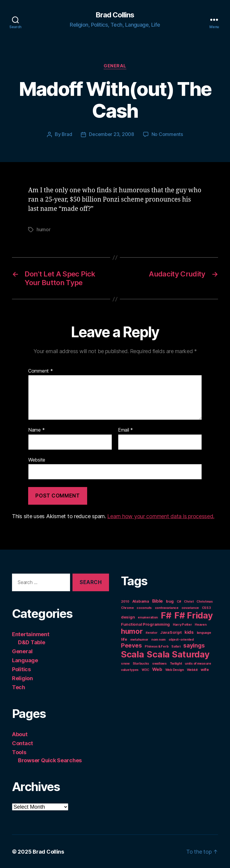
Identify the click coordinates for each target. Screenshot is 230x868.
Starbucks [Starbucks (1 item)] (141, 663)
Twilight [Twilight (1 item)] (176, 663)
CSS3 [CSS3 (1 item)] (206, 607)
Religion (22, 678)
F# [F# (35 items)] (166, 615)
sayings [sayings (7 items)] (194, 645)
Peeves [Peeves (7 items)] (131, 645)
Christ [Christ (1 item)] (189, 601)
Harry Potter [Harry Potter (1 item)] (182, 624)
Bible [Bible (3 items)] (158, 600)
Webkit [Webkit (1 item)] (192, 669)
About (20, 734)
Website (37, 459)
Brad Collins (115, 15)
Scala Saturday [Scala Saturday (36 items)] (178, 654)
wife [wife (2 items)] (205, 669)
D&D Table (32, 642)
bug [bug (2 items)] (170, 601)
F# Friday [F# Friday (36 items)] (194, 615)
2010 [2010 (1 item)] (125, 601)
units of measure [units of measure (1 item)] (198, 663)
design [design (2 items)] (128, 616)
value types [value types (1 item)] (130, 669)
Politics (21, 669)
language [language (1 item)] (204, 632)
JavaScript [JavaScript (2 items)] (171, 632)
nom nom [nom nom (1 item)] (158, 639)
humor (44, 229)
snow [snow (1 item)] (125, 663)
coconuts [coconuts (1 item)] (144, 607)
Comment (41, 371)
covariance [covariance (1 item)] (190, 607)
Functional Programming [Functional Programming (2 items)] (145, 624)
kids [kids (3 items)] (189, 632)
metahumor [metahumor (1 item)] (139, 639)
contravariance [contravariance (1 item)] (167, 607)
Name (36, 430)
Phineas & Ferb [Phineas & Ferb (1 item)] (156, 646)
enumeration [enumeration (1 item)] (148, 617)
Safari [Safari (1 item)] (176, 646)
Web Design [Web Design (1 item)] (175, 669)
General (115, 66)
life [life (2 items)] (124, 639)
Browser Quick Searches (50, 760)
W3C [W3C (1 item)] (145, 669)
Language (25, 660)
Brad (67, 134)
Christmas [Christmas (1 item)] (205, 601)
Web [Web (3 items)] (157, 669)
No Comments (167, 134)
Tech (19, 687)
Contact (22, 743)
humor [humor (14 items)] (132, 631)
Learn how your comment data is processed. (161, 516)
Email (125, 430)
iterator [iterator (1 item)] (151, 632)
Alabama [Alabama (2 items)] (141, 601)
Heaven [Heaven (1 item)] (201, 624)
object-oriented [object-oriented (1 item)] (181, 639)
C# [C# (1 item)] (179, 601)
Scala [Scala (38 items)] (133, 654)
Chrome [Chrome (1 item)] (127, 607)
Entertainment (31, 634)
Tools (19, 752)
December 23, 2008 (112, 134)
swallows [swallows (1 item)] (159, 663)
